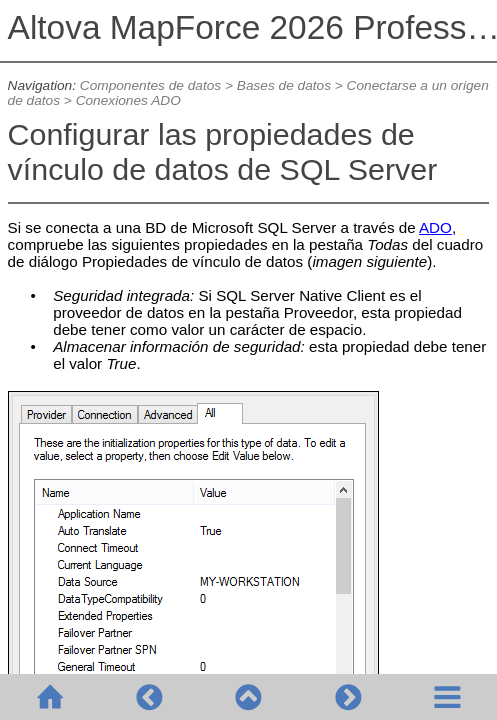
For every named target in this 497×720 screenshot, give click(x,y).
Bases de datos (284, 85)
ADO (435, 227)
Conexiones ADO (128, 100)
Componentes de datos (150, 85)
